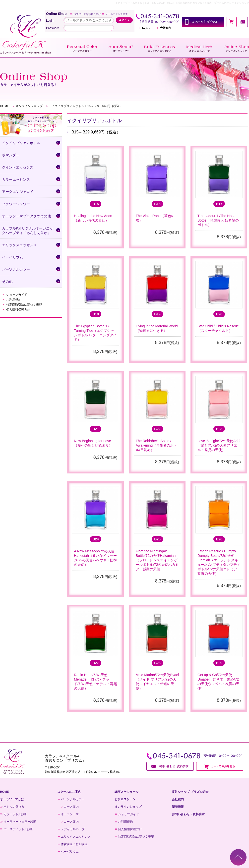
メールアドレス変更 (117, 14)
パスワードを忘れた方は (87, 14)
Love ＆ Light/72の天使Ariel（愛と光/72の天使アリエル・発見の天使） (219, 445)
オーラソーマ (70, 814)
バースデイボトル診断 (18, 829)
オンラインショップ (29, 106)
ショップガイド (17, 295)
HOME (4, 106)
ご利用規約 (14, 300)
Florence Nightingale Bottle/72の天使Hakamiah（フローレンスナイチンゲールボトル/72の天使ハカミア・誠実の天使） (157, 560)
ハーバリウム (70, 852)
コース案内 (71, 807)
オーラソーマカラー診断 (20, 822)
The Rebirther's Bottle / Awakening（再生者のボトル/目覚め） (156, 445)
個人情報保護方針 (18, 310)
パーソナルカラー (73, 799)
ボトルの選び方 (14, 807)
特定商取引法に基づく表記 (24, 305)
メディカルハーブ (73, 829)
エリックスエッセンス (76, 837)
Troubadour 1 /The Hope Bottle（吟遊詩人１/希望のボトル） (218, 220)
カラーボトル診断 (15, 814)
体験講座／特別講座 (74, 844)
